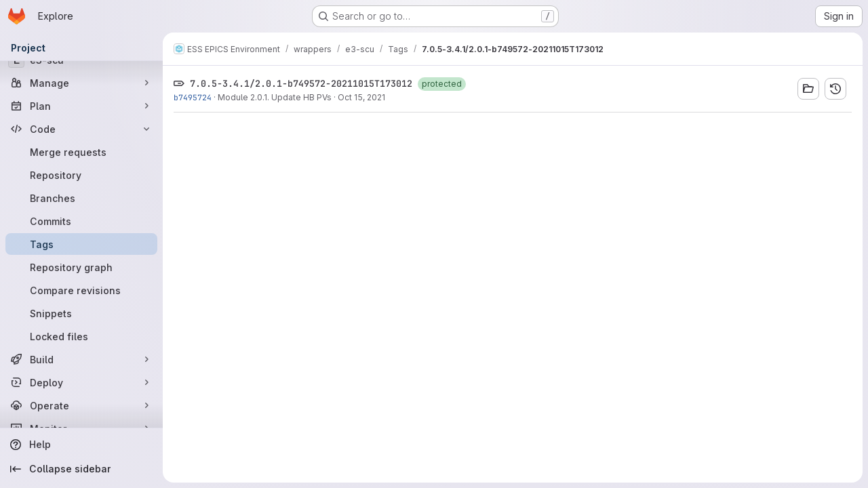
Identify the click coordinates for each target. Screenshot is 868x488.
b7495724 (193, 97)
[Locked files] (81, 336)
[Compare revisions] (81, 290)
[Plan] (81, 106)
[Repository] (81, 175)
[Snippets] (81, 313)
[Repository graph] (81, 267)
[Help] (81, 445)
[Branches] (81, 198)
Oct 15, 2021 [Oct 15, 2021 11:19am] (361, 97)
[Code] (81, 129)
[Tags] (81, 244)
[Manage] (81, 83)
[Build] (81, 359)
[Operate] (81, 405)
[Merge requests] (81, 152)
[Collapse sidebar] (81, 469)
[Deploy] (81, 382)
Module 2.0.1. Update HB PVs (275, 97)
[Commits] (81, 221)
